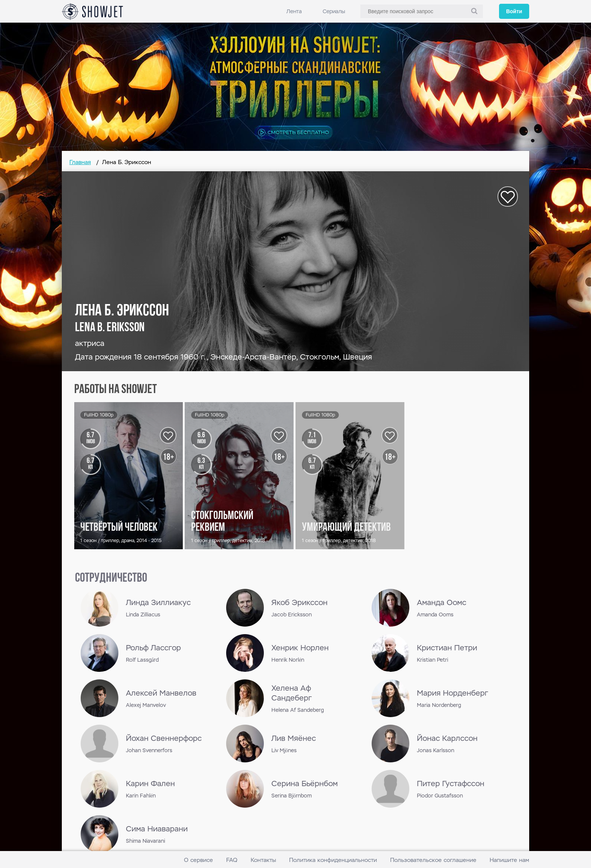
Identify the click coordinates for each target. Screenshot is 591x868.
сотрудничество (111, 578)
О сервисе (198, 860)
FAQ (232, 860)
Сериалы (334, 11)
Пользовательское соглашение (433, 860)
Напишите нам (509, 860)
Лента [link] (294, 11)
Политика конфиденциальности (333, 860)
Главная (80, 162)
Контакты (263, 860)
